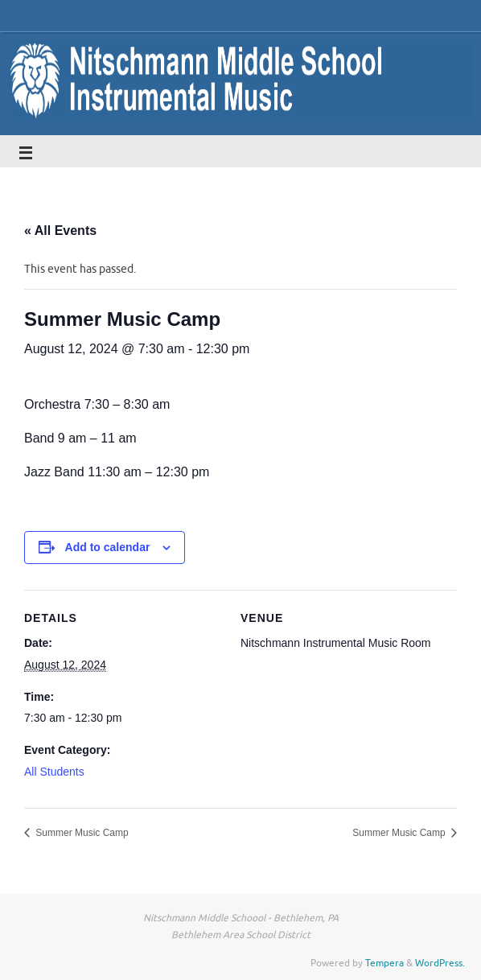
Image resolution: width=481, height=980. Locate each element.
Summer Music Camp (81, 833)
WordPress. (440, 963)
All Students (54, 772)
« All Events (60, 231)
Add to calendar (108, 547)
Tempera (384, 963)
